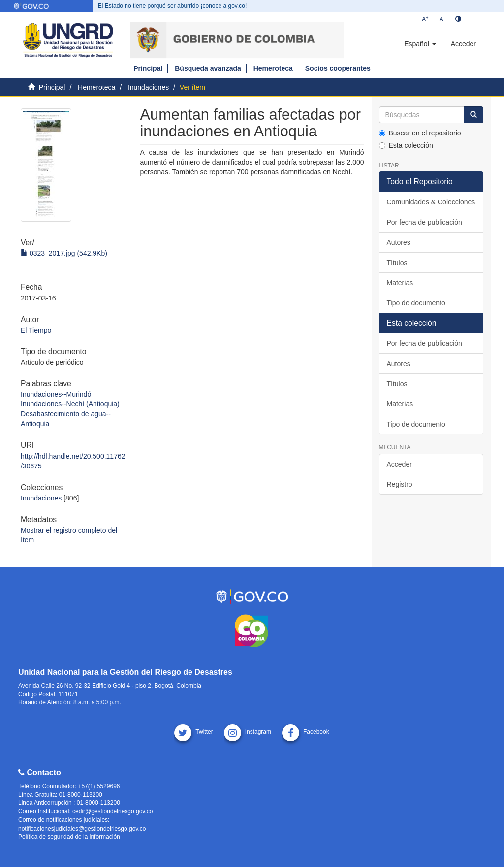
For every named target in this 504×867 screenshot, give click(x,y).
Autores (399, 242)
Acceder (399, 464)
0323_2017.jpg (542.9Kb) (64, 253)
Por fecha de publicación (425, 222)
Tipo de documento (416, 303)
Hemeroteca (273, 68)
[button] (420, 44)
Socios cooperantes (338, 68)
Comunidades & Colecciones (431, 202)
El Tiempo (36, 330)
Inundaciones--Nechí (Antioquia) (70, 404)
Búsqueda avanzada (208, 68)
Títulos (397, 263)
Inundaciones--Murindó (56, 394)
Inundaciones (148, 87)
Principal (148, 68)
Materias (400, 283)
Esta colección (406, 145)
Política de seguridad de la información (69, 837)
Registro (400, 484)
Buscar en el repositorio (420, 133)
